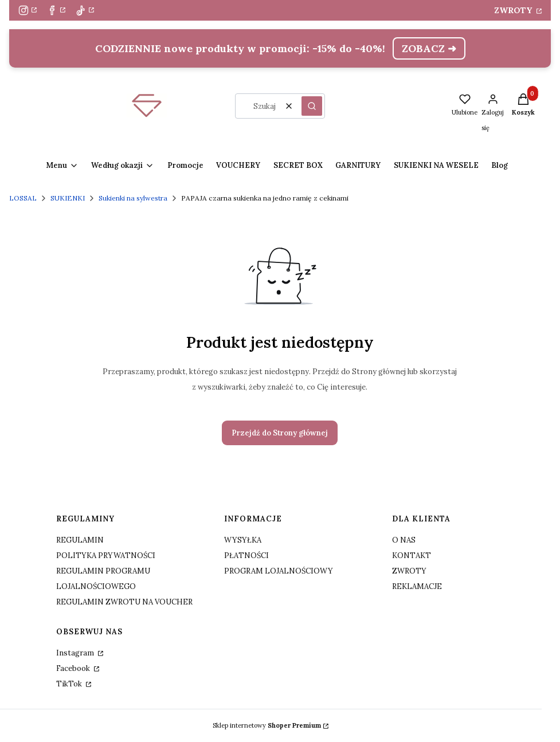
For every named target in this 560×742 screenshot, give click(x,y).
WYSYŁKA (243, 540)
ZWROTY (514, 10)
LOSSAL (23, 198)
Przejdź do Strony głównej (280, 433)
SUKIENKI (68, 198)
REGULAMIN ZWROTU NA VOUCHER (124, 602)
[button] (312, 106)
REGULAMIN (80, 540)
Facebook (74, 668)
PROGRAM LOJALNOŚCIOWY (279, 571)
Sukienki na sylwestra (133, 198)
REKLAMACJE (417, 586)
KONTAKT (412, 555)
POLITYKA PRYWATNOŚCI (106, 555)
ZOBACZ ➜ (429, 48)
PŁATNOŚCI (246, 555)
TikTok (70, 684)
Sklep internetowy (267, 725)
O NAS (404, 540)
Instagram (76, 653)
